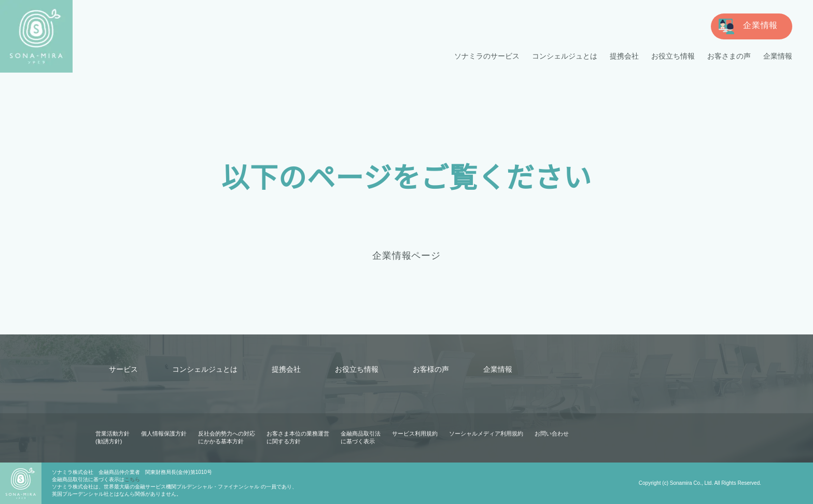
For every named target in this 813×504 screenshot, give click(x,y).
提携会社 (624, 56)
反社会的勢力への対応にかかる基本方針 (227, 437)
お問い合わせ (551, 433)
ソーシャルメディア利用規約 (486, 433)
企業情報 (778, 56)
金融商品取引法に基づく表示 (361, 437)
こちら (132, 479)
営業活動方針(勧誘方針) (113, 437)
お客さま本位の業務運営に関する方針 (298, 437)
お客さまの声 (729, 56)
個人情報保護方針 (164, 433)
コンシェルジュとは (565, 56)
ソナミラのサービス (487, 56)
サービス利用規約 (415, 433)
